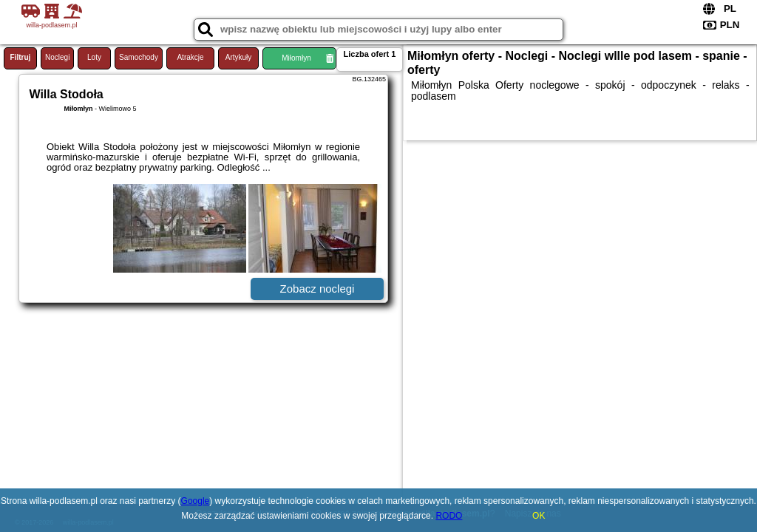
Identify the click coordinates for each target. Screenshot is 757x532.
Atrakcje (190, 57)
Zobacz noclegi (318, 289)
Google (196, 501)
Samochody (139, 57)
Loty (94, 57)
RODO (449, 516)
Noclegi (57, 57)
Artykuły (239, 57)
